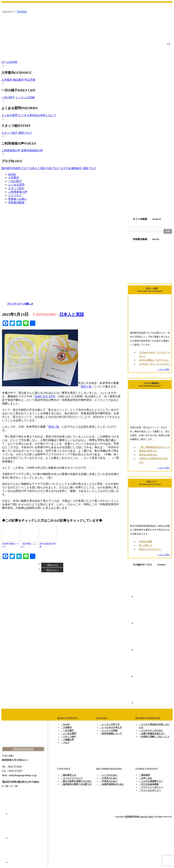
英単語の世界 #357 (148, 451)
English (22, 11)
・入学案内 (66, 727)
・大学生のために (109, 778)
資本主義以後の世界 (48, 545)
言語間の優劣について (10, 545)
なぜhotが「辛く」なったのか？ (155, 364)
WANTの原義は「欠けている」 (154, 360)
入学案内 (7, 80)
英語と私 (86, 387)
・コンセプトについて (72, 778)
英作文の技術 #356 (148, 455)
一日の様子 (8, 97)
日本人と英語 (37, 168)
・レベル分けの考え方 (111, 727)
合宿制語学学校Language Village (139, 817)
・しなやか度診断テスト (151, 781)
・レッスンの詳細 (109, 730)
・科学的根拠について (111, 734)
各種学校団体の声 (32, 150)
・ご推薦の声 (67, 740)
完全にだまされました (150, 549)
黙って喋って (146, 545)
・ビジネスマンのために (151, 730)
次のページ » (52, 570)
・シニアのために (109, 775)
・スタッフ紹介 (68, 737)
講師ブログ (25, 133)
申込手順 (30, 80)
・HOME (65, 724)
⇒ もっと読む (163, 369)
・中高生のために (109, 781)
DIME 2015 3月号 (45, 396)
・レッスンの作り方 (110, 724)
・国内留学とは (68, 775)
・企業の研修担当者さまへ (152, 734)
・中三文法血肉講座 (149, 784)
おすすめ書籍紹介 (71, 168)
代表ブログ (53, 168)
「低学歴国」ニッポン (29, 545)
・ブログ (65, 743)
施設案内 (18, 80)
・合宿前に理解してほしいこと (154, 737)
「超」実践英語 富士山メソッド (155, 447)
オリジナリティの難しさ (20, 304)
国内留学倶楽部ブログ (15, 168)
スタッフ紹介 (10, 133)
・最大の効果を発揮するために (76, 781)
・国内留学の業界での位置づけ (76, 784)
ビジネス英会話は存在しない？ (37, 115)
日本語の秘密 (146, 542)
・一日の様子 (67, 730)
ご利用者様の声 (11, 150)
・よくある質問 (68, 734)
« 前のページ (52, 565)
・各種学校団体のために (112, 784)
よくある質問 (10, 115)
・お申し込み (145, 778)
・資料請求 (144, 775)
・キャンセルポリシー (150, 790)
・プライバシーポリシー (151, 787)
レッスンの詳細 (25, 97)
